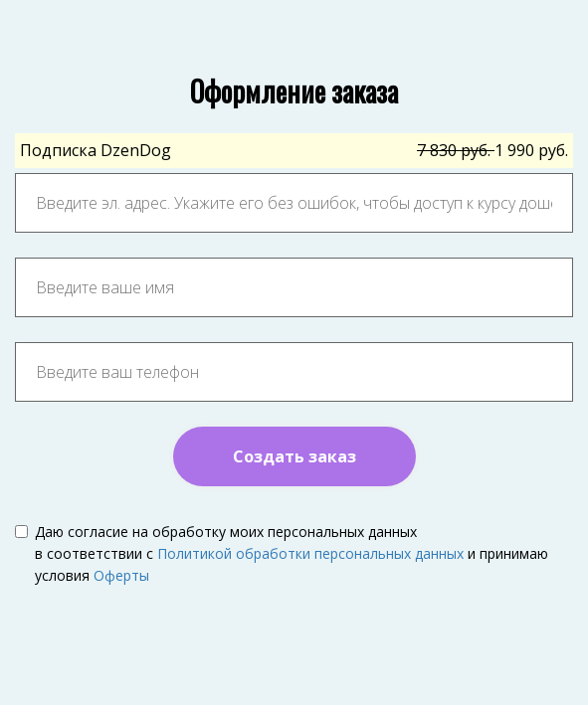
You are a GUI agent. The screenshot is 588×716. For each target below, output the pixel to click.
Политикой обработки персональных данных (310, 553)
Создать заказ (294, 456)
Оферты (121, 575)
